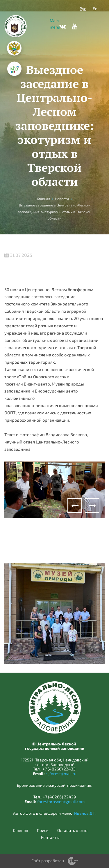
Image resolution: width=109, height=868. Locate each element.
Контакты (50, 837)
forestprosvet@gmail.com (61, 801)
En (95, 9)
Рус (83, 9)
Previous (75, 505)
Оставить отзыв (72, 830)
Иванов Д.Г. (85, 813)
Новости (62, 199)
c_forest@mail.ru (61, 774)
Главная (21, 830)
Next (92, 505)
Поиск (43, 830)
